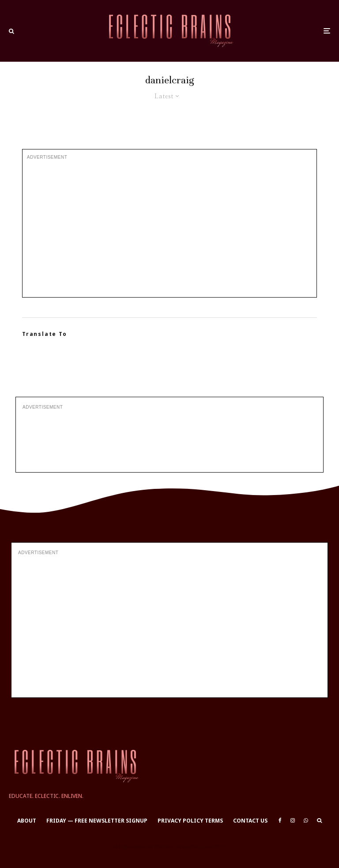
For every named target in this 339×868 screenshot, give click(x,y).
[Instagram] (293, 820)
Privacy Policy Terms (190, 821)
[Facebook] (280, 820)
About (27, 821)
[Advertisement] (169, 229)
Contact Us (250, 821)
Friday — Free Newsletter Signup (97, 821)
